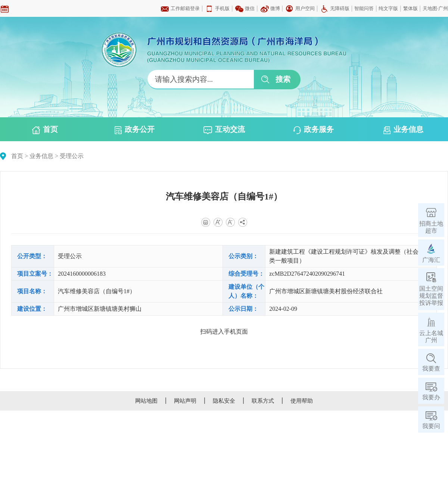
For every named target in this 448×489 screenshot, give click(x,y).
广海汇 (431, 260)
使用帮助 (302, 401)
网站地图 (146, 401)
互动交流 (224, 130)
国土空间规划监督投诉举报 (431, 296)
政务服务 (314, 130)
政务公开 (135, 130)
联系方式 (263, 401)
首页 (45, 130)
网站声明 (185, 401)
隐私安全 (224, 401)
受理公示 (72, 156)
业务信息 (403, 130)
